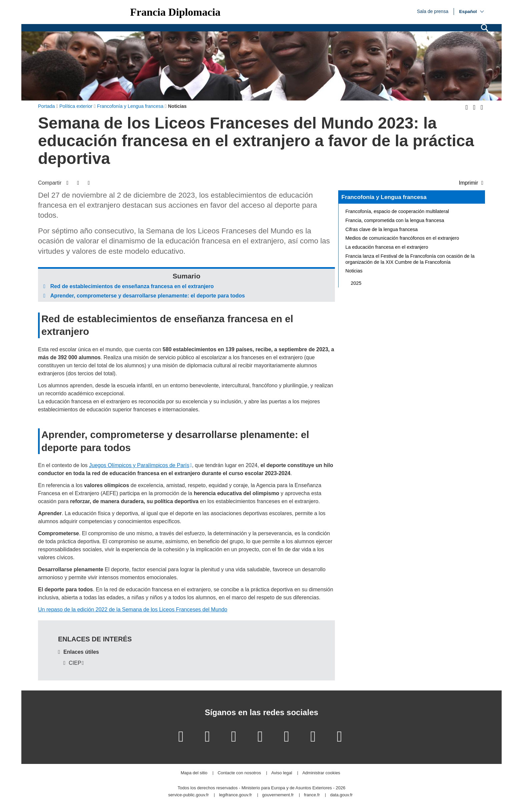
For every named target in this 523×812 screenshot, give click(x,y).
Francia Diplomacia (175, 12)
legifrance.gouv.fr (236, 795)
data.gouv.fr (342, 795)
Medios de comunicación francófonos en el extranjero (402, 238)
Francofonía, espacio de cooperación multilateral (397, 211)
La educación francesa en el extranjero (387, 247)
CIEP (75, 663)
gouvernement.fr (278, 795)
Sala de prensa (433, 11)
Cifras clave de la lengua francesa (382, 229)
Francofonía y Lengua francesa (384, 197)
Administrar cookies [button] (321, 773)
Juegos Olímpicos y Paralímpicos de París (139, 465)
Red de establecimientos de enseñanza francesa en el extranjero (132, 286)
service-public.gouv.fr (188, 795)
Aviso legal (282, 773)
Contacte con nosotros (239, 773)
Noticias (354, 271)
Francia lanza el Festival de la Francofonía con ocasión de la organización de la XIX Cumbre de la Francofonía (410, 259)
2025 (356, 283)
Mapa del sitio (194, 773)
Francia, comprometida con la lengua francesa (395, 220)
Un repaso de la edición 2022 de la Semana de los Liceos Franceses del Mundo (133, 610)
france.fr (312, 795)
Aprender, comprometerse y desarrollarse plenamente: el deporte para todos (148, 296)
